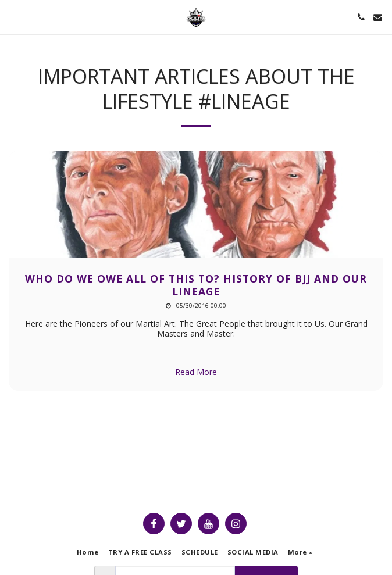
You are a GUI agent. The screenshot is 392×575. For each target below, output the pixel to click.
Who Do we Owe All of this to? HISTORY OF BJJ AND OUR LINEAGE (196, 285)
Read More (196, 372)
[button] (13, 17)
